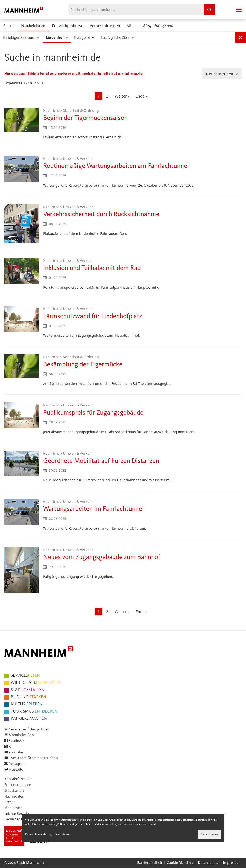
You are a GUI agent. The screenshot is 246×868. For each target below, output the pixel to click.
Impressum (232, 863)
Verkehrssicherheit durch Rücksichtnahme (101, 214)
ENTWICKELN (36, 683)
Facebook (16, 741)
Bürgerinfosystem (158, 26)
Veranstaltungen (105, 26)
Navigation (239, 10)
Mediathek (13, 808)
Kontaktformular (18, 779)
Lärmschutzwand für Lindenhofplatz (93, 316)
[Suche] (209, 10)
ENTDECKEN (34, 711)
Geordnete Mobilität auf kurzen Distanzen (101, 461)
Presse (10, 802)
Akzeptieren (209, 834)
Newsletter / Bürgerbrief (29, 729)
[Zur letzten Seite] (142, 96)
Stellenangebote (18, 785)
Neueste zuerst (222, 74)
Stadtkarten (14, 790)
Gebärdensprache (19, 819)
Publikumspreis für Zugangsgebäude (93, 413)
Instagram (17, 764)
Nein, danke (63, 834)
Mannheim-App (21, 735)
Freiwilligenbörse (68, 26)
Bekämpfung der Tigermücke (83, 365)
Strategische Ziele (117, 37)
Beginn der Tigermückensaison (85, 118)
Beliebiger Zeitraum (21, 37)
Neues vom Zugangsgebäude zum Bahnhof (102, 557)
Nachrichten (33, 26)
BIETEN (25, 676)
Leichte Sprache (17, 814)
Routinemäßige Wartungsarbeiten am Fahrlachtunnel (116, 166)
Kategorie (84, 37)
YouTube (16, 752)
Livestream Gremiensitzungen (33, 758)
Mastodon (17, 769)
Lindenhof (57, 37)
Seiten (9, 26)
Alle (130, 26)
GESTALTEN (28, 690)
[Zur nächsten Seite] (122, 96)
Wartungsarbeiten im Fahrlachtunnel (93, 509)
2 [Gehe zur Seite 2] (109, 96)
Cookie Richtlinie (180, 863)
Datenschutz (208, 863)
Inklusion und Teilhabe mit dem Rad (92, 268)
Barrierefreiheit (150, 863)
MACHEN (29, 719)
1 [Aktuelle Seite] (100, 96)
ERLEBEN (27, 704)
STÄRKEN (28, 697)
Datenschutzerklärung (39, 834)
